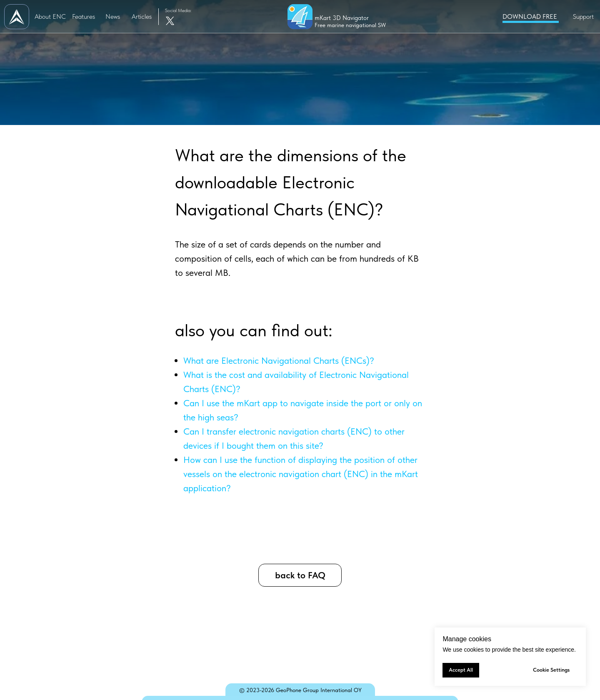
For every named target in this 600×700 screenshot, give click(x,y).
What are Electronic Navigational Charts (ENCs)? (279, 360)
